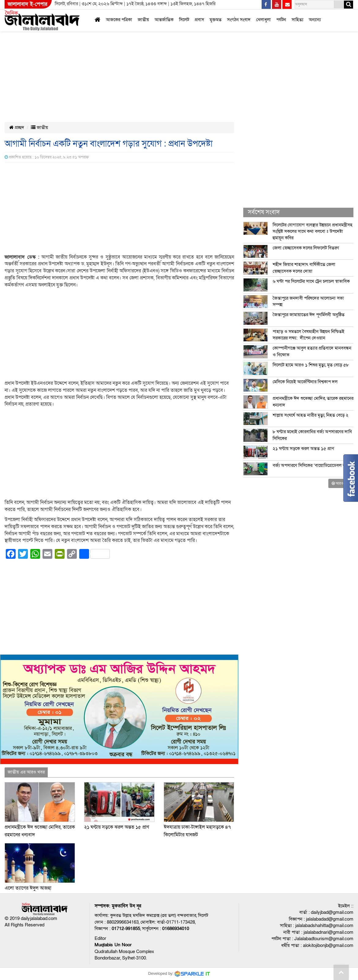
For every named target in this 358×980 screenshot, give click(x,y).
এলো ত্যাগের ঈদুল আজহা (28, 888)
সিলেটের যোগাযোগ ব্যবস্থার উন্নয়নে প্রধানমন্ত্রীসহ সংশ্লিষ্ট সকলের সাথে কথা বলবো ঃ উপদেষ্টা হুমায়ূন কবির (313, 231)
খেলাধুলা (263, 20)
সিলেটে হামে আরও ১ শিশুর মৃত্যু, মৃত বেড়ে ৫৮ (311, 365)
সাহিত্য (297, 20)
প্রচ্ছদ (17, 127)
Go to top (341, 972)
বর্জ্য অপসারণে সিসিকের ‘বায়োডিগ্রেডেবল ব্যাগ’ (312, 465)
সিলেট (184, 20)
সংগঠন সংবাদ (239, 20)
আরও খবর (341, 483)
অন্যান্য (315, 20)
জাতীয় (143, 20)
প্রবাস (199, 20)
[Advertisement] (146, 45)
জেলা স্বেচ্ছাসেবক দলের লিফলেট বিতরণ (306, 248)
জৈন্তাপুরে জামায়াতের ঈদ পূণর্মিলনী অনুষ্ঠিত (309, 315)
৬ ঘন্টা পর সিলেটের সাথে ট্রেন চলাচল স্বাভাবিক (311, 281)
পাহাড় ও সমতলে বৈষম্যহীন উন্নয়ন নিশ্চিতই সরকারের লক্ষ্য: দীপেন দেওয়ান (308, 335)
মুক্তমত (216, 20)
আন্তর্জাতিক (164, 20)
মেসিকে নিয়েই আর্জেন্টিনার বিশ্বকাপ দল (305, 382)
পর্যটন (281, 20)
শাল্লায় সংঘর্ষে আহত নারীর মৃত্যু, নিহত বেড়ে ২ (311, 415)
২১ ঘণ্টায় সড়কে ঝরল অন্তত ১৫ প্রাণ (117, 827)
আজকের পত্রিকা (119, 20)
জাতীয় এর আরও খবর (26, 772)
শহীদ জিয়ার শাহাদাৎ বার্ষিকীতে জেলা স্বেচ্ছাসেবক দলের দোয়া (304, 268)
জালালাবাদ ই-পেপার (27, 4)
